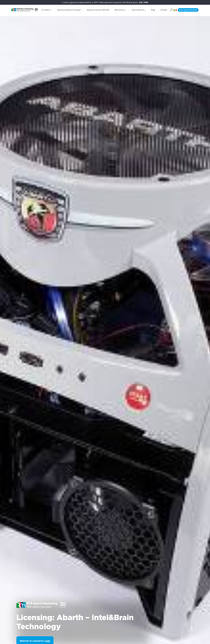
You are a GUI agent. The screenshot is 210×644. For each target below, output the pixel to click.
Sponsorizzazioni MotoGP (98, 10)
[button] (175, 10)
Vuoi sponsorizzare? (188, 10)
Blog (153, 10)
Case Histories (138, 10)
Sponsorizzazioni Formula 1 (69, 10)
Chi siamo (46, 10)
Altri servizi (120, 10)
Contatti (164, 10)
